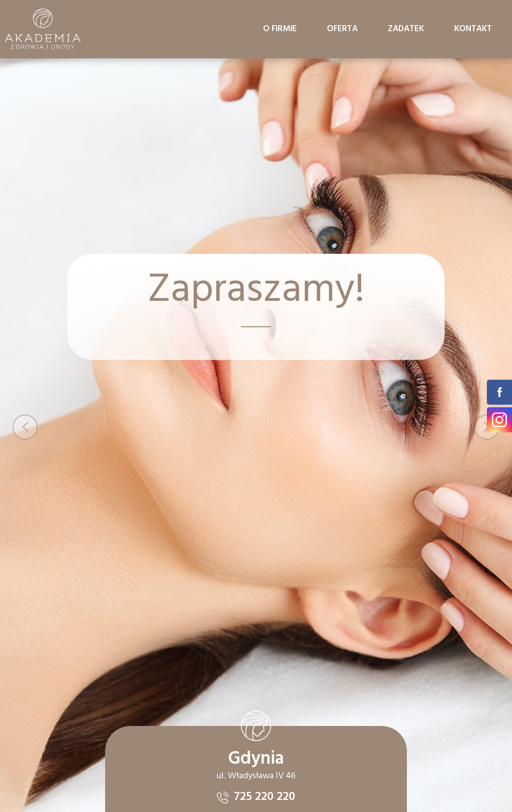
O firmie (280, 29)
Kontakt (473, 29)
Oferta (342, 29)
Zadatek (406, 29)
